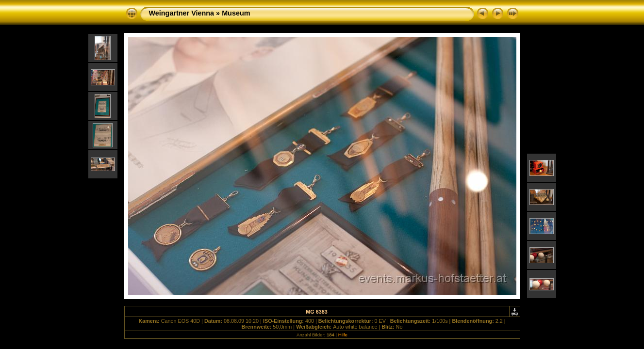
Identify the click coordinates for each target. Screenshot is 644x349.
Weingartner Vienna (182, 13)
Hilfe (343, 335)
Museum (236, 13)
